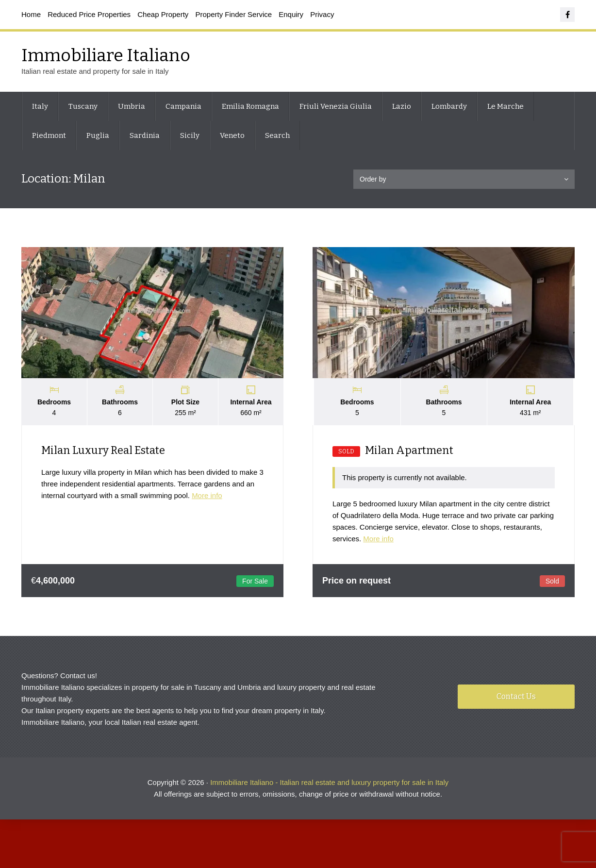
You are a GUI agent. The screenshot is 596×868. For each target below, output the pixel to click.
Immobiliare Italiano (106, 55)
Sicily (190, 135)
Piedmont (49, 135)
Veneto (232, 135)
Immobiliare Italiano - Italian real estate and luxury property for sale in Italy (329, 782)
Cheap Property (163, 14)
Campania (183, 106)
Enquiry (291, 14)
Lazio (402, 106)
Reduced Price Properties (89, 14)
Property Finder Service (234, 14)
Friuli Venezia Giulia (336, 106)
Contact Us (516, 696)
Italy (40, 106)
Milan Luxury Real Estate (103, 450)
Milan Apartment (393, 450)
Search (277, 135)
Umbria (132, 106)
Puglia (98, 135)
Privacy (322, 14)
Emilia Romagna (250, 106)
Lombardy (449, 106)
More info (207, 495)
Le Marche (505, 106)
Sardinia (145, 135)
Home (31, 14)
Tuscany (83, 106)
